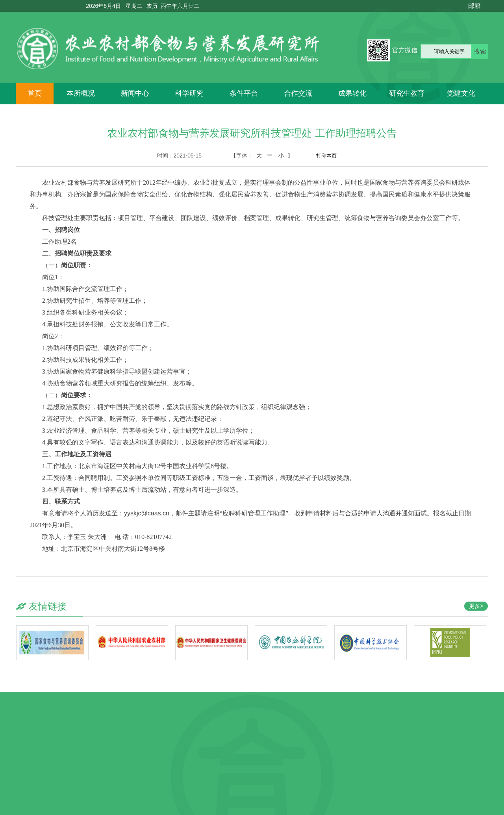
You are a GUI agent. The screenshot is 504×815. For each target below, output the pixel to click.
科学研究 (189, 93)
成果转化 (352, 93)
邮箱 (474, 6)
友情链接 (48, 606)
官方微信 (405, 50)
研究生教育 (407, 93)
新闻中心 (135, 93)
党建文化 (461, 93)
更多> (476, 606)
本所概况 (81, 93)
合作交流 (298, 93)
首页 (35, 93)
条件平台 (244, 93)
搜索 (480, 51)
